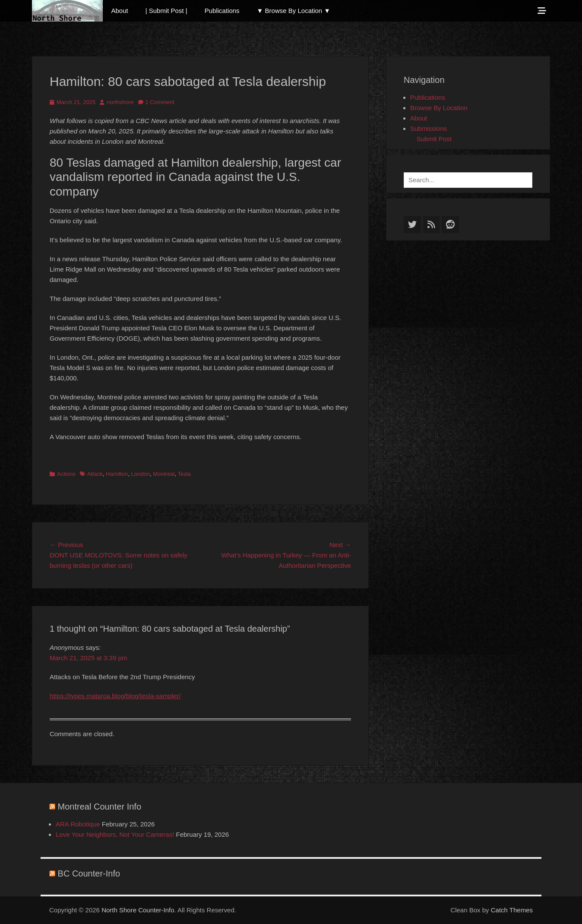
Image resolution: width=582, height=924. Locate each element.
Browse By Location (439, 108)
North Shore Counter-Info (138, 910)
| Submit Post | (166, 11)
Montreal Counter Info (100, 807)
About (120, 11)
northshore (120, 102)
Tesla (184, 474)
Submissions (429, 128)
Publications (222, 11)
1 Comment (160, 102)
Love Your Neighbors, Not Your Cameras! (115, 834)
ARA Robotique (78, 824)
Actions (66, 474)
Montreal (164, 474)
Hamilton (117, 474)
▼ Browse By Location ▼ (294, 11)
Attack (95, 474)
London (141, 474)
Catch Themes (512, 910)
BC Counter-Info (89, 873)
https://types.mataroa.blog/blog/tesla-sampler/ (115, 696)
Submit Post (434, 139)
